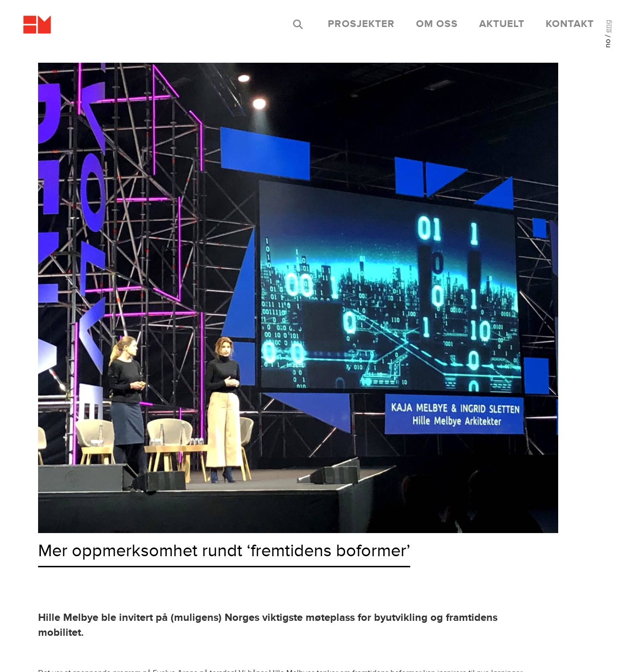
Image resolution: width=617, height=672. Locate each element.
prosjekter (361, 24)
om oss (437, 24)
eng (608, 26)
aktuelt (502, 24)
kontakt (570, 24)
